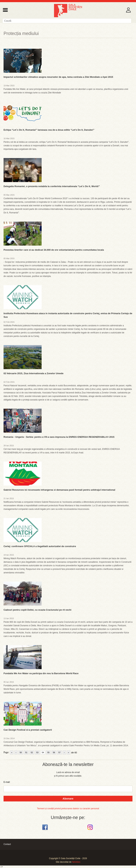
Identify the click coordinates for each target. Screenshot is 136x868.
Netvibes (76, 862)
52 (32, 752)
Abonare (68, 799)
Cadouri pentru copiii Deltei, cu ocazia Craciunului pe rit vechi (37, 610)
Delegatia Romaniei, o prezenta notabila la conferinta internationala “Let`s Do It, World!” (52, 186)
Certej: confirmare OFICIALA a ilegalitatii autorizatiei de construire (40, 546)
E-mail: (7, 782)
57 (59, 752)
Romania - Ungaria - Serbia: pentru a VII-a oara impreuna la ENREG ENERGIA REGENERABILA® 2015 (59, 437)
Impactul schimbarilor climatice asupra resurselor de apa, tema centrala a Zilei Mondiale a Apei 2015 (58, 77)
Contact (7, 844)
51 (26, 752)
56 (54, 752)
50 (21, 752)
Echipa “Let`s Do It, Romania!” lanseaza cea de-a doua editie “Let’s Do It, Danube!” (49, 130)
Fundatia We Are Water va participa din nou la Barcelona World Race (41, 673)
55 (48, 752)
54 (43, 752)
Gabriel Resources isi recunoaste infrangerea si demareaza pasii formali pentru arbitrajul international (59, 490)
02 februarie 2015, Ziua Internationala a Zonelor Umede (33, 373)
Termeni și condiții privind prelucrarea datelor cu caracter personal (68, 809)
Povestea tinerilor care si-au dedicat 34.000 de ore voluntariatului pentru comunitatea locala (54, 250)
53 (37, 752)
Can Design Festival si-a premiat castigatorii (28, 730)
